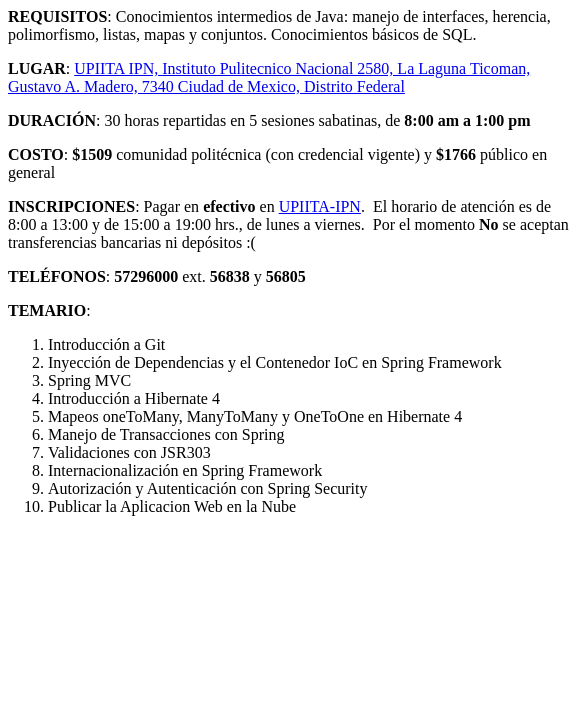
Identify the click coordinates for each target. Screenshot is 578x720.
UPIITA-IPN (320, 206)
